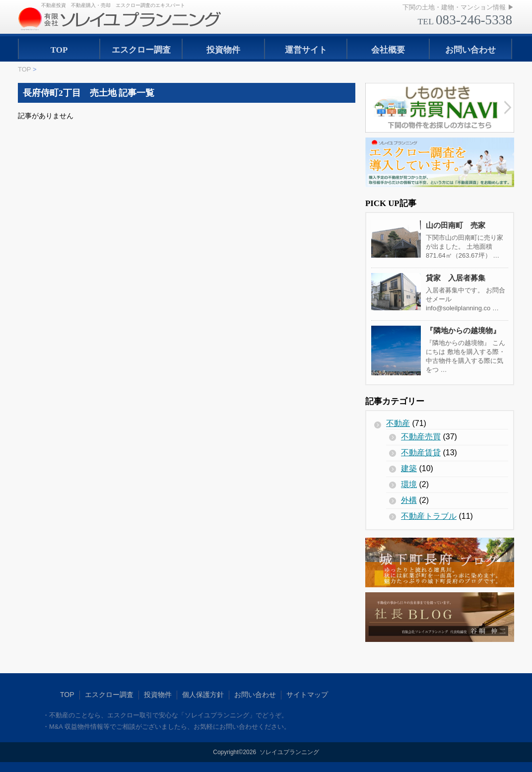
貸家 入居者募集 (456, 278)
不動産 (398, 423)
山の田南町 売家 (456, 225)
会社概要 (388, 50)
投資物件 (223, 50)
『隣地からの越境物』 (463, 330)
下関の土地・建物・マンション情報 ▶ (458, 7)
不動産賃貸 (421, 453)
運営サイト (306, 50)
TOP (59, 50)
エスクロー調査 (141, 50)
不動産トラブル (429, 516)
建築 (409, 468)
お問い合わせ (470, 50)
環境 (409, 484)
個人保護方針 (203, 695)
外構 (409, 500)
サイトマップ (307, 695)
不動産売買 (421, 437)
